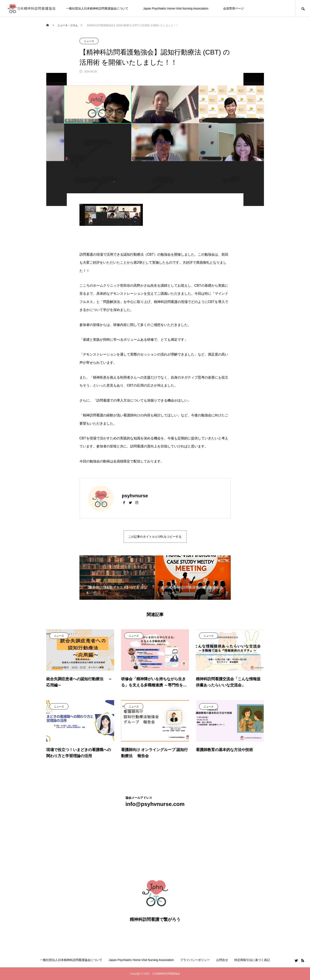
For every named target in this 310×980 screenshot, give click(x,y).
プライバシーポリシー (195, 960)
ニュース (89, 41)
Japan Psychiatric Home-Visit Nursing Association (176, 8)
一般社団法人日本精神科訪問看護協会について (97, 8)
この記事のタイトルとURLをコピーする (155, 537)
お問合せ (222, 960)
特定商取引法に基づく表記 (252, 960)
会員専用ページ (234, 8)
